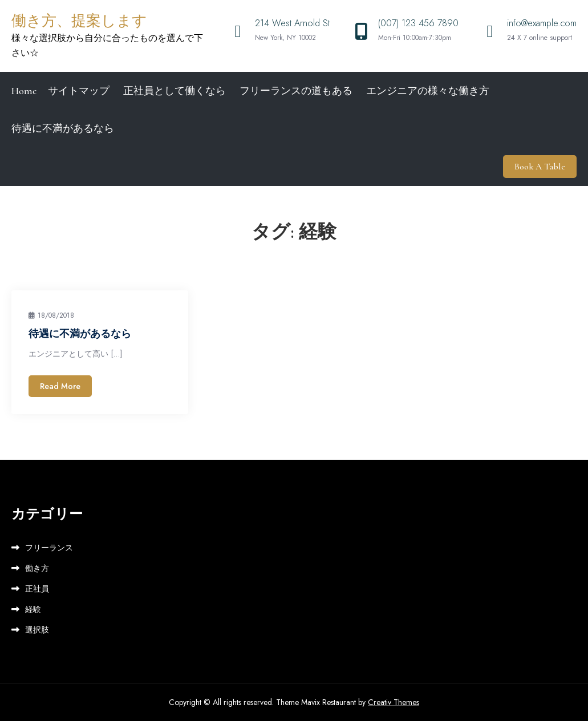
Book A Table (540, 167)
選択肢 (37, 630)
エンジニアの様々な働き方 (428, 91)
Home (24, 91)
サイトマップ (79, 91)
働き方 (37, 568)
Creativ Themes (394, 702)
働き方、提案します (79, 21)
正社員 (37, 589)
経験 (33, 609)
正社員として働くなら (175, 91)
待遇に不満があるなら (63, 128)
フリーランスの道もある (296, 91)
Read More (60, 386)
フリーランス (49, 548)
